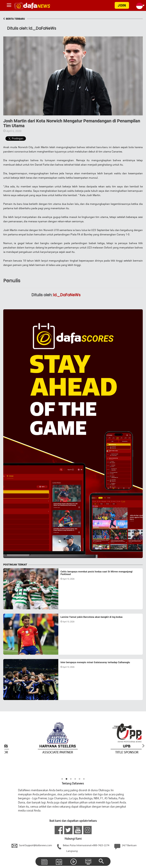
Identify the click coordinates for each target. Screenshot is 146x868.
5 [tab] (80, 779)
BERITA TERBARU (14, 19)
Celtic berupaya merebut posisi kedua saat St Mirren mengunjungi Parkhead (96, 573)
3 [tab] (71, 779)
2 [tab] (67, 779)
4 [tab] (75, 779)
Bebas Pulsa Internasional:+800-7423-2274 (83, 846)
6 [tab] (84, 779)
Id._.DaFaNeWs (67, 295)
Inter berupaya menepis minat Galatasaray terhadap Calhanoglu (95, 662)
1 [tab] (62, 779)
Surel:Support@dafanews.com (32, 846)
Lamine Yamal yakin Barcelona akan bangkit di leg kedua (91, 617)
